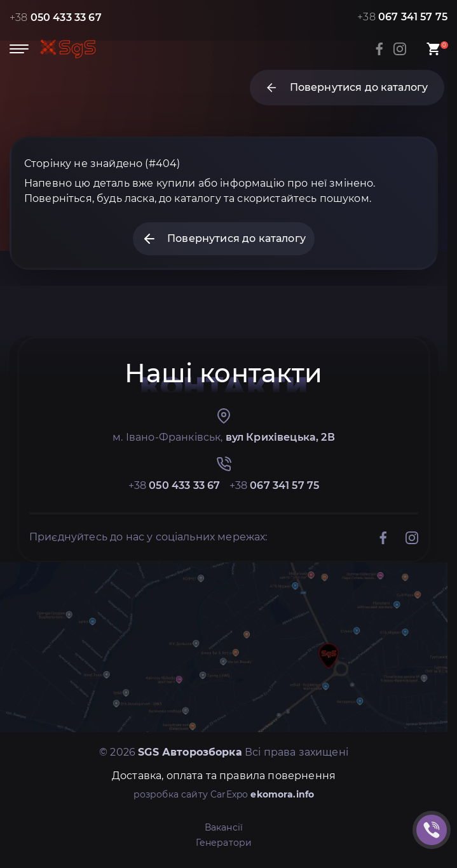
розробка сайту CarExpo (224, 794)
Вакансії (224, 827)
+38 (56, 17)
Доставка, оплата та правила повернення (224, 776)
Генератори (224, 843)
